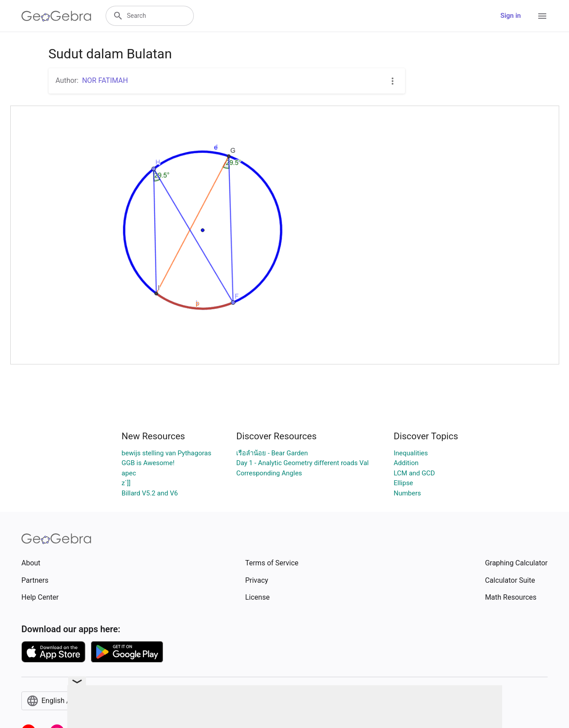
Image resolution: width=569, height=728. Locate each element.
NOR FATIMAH (105, 80)
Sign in (511, 16)
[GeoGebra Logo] (56, 16)
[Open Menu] (542, 16)
